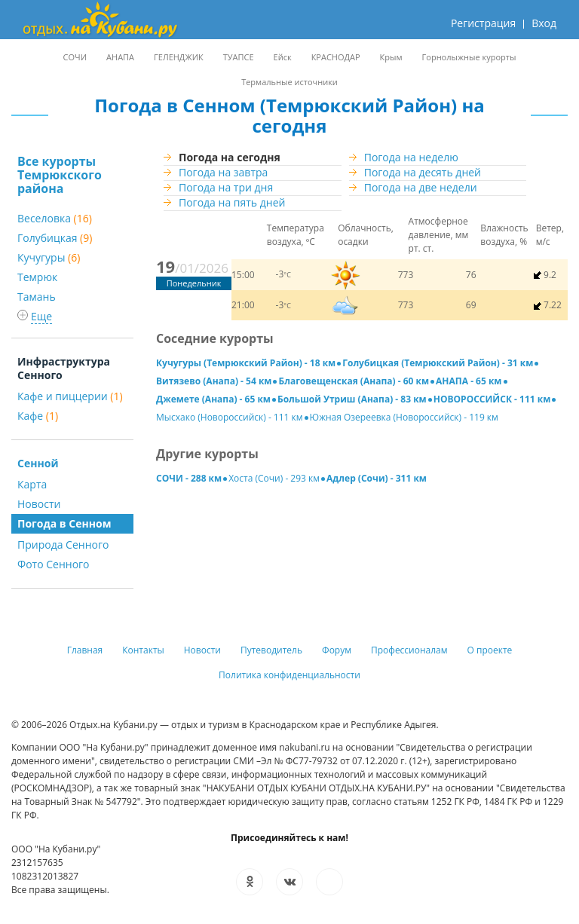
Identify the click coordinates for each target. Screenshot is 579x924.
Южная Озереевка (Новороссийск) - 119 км (404, 417)
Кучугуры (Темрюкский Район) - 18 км (246, 363)
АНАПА (120, 57)
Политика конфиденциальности (289, 675)
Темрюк (37, 277)
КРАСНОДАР (336, 57)
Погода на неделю (411, 157)
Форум (337, 650)
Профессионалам (409, 650)
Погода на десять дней (423, 172)
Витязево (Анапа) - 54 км (214, 381)
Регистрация (483, 23)
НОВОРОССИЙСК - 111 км (492, 399)
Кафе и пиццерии (70, 396)
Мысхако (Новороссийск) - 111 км (230, 417)
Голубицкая (55, 238)
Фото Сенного (54, 564)
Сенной (38, 463)
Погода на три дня (226, 187)
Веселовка (55, 218)
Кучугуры (49, 257)
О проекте (490, 650)
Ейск (283, 57)
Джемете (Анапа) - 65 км (213, 399)
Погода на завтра (223, 172)
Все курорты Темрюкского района (60, 175)
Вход (544, 23)
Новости (39, 504)
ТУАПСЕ (239, 57)
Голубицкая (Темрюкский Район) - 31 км (438, 363)
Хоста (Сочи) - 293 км (274, 478)
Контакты (143, 650)
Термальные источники (289, 82)
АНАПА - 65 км (469, 381)
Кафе (38, 416)
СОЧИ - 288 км (189, 478)
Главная (85, 650)
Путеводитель (271, 650)
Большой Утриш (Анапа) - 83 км (352, 399)
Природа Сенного (63, 545)
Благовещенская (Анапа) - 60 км (354, 381)
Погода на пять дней (232, 202)
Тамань (37, 297)
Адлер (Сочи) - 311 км (377, 478)
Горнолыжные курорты (469, 57)
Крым (391, 57)
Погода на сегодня (230, 157)
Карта (32, 484)
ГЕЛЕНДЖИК (179, 57)
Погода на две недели (421, 187)
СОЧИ (75, 57)
